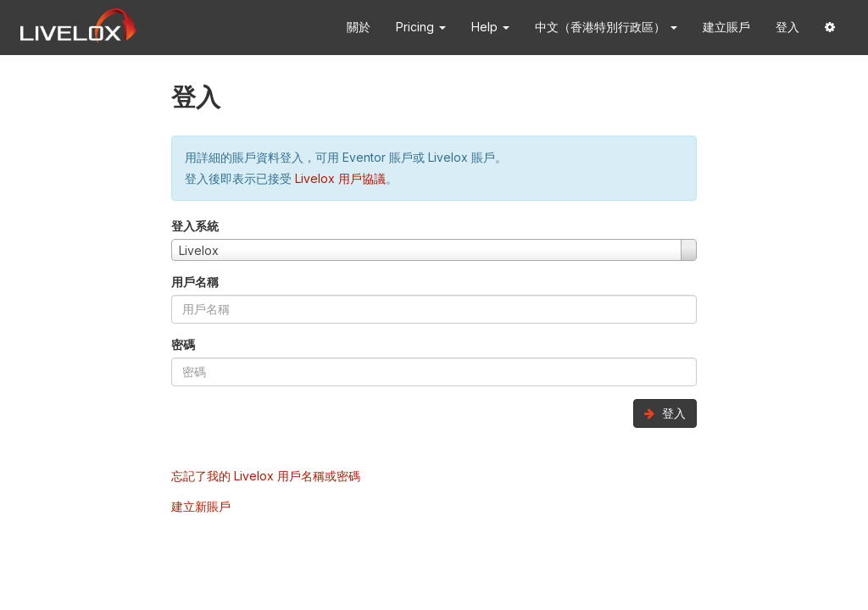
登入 (787, 27)
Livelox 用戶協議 (340, 178)
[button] (830, 28)
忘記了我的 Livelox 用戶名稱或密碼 (266, 476)
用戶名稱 (195, 282)
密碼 (183, 344)
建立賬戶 (726, 27)
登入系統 (195, 226)
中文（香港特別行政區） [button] (606, 27)
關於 (359, 27)
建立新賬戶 (201, 506)
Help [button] (490, 27)
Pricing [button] (421, 27)
